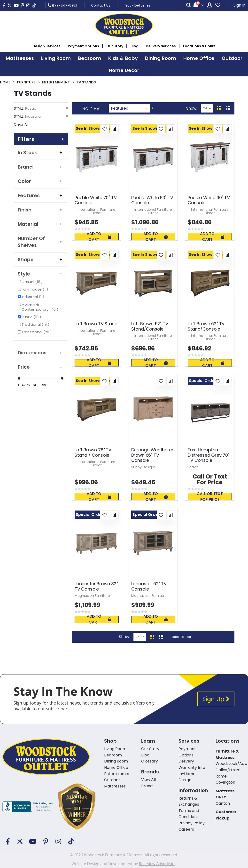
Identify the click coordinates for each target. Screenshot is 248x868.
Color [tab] (41, 181)
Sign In (240, 5)
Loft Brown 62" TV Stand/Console (206, 326)
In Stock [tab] (41, 153)
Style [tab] (41, 274)
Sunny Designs (143, 467)
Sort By (91, 108)
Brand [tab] (41, 167)
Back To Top (182, 637)
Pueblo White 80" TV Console (152, 200)
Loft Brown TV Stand (96, 324)
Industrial (34, 297)
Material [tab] (41, 224)
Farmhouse (35, 289)
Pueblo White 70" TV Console (96, 200)
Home (5, 82)
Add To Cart (99, 237)
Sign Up (216, 699)
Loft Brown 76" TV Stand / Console (93, 452)
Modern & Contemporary (43, 307)
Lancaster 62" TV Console (149, 586)
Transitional (37, 332)
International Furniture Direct (97, 211)
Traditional (36, 324)
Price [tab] (41, 367)
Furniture (26, 82)
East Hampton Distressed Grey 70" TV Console (209, 455)
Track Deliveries (137, 5)
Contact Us (101, 5)
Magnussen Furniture (92, 596)
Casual (33, 282)
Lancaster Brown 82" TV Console (96, 586)
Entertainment (56, 82)
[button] (105, 129)
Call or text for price (210, 497)
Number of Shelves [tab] (41, 242)
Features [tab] (41, 195)
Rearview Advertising (158, 864)
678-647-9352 (62, 5)
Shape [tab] (41, 260)
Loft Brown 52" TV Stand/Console (150, 326)
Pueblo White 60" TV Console (209, 200)
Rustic (32, 317)
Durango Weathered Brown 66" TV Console (153, 455)
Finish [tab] (41, 210)
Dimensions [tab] (41, 353)
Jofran (193, 467)
